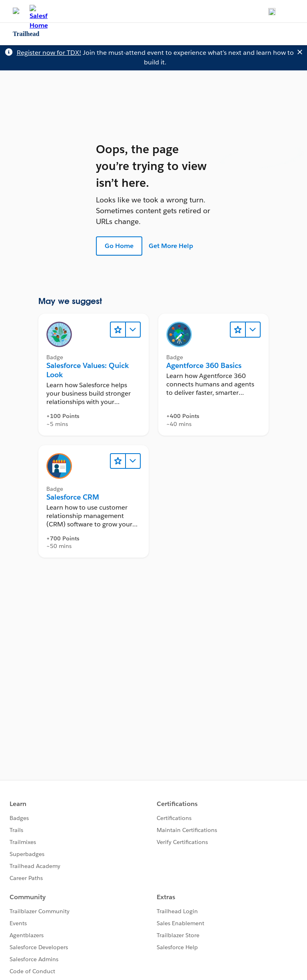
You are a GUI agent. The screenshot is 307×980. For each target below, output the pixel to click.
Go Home (119, 246)
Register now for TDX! (49, 53)
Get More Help (171, 246)
